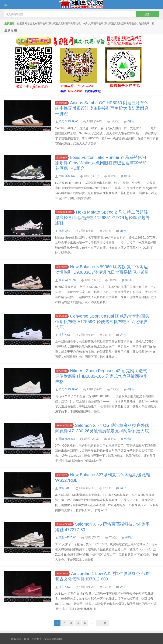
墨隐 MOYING (67, 176)
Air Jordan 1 (63, 574)
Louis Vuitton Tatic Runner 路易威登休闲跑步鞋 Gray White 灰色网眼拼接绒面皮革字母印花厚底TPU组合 (101, 163)
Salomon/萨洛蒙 (65, 425)
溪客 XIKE (65, 335)
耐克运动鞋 (62, 371)
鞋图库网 (81, 4)
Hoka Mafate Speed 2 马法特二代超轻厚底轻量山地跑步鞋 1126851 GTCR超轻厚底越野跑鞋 (103, 217)
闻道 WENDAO (67, 280)
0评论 (131, 121)
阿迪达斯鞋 (62, 103)
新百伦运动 (62, 267)
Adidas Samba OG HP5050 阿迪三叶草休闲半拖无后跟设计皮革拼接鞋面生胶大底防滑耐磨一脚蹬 (102, 108)
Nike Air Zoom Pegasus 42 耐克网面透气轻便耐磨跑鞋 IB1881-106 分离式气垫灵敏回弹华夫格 (101, 376)
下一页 (103, 623)
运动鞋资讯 (62, 158)
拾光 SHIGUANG (68, 121)
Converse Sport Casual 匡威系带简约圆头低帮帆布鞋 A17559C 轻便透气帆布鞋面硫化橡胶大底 (102, 321)
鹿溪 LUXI (65, 231)
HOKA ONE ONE (65, 212)
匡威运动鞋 (62, 316)
